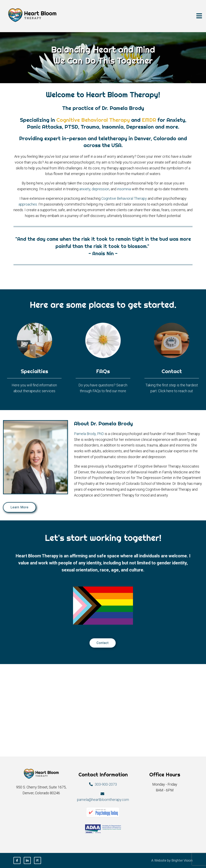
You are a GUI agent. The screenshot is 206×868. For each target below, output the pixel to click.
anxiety (85, 189)
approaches (28, 204)
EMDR (149, 120)
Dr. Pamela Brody (123, 108)
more (172, 127)
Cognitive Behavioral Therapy (93, 120)
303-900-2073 (106, 784)
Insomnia (113, 127)
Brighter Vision (182, 860)
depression (100, 189)
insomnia (124, 189)
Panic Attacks (44, 127)
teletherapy (113, 138)
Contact (103, 643)
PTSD (71, 127)
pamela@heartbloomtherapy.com (103, 800)
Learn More (20, 507)
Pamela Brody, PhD (89, 434)
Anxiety (176, 120)
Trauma (90, 127)
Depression (140, 127)
